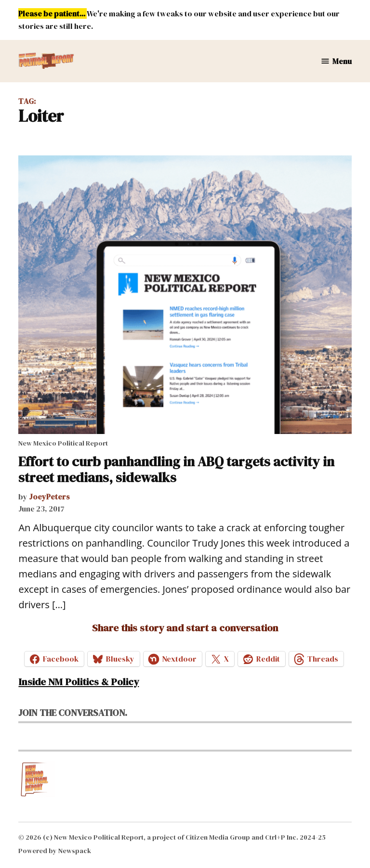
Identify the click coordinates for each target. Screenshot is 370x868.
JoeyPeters (49, 497)
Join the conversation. (73, 713)
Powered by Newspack (55, 851)
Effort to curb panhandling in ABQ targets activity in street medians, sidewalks (176, 470)
